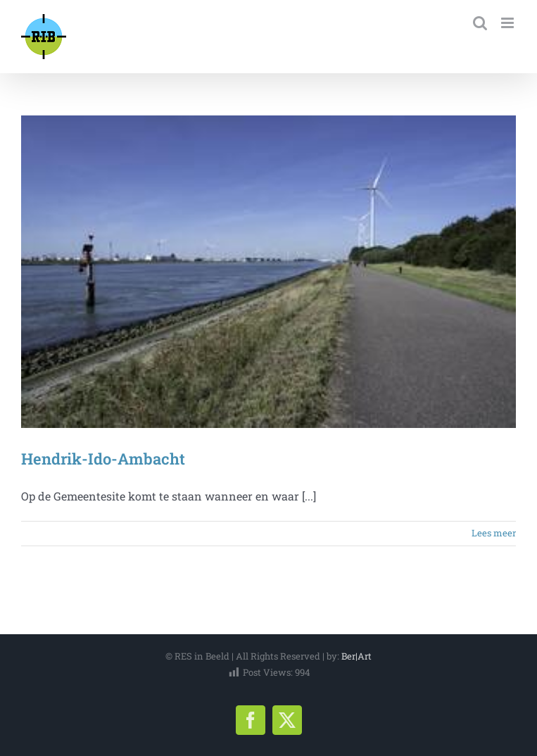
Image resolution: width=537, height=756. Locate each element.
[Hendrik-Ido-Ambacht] (268, 272)
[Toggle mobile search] (480, 23)
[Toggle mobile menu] (508, 23)
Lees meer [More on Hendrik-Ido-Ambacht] (494, 533)
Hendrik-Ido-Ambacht (103, 459)
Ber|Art (356, 656)
